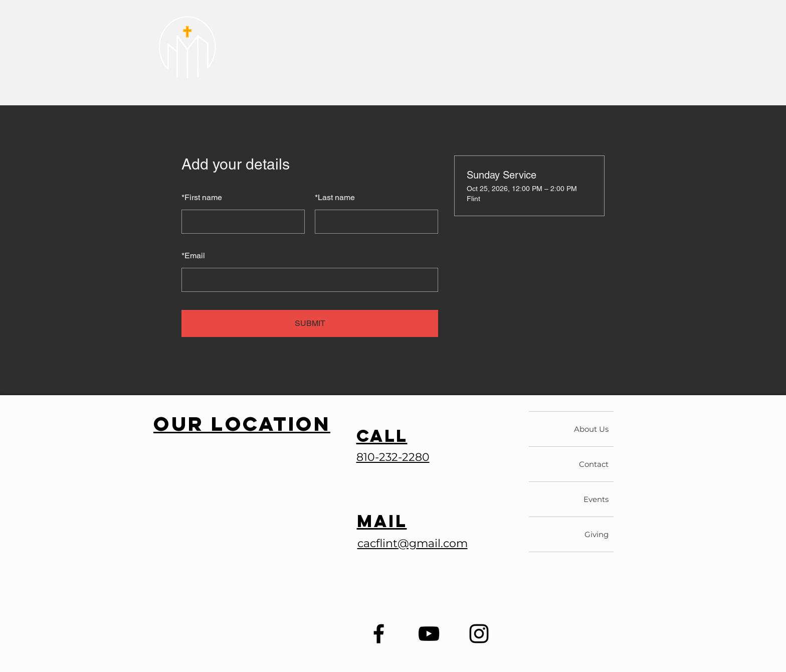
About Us (591, 429)
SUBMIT (310, 323)
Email (193, 256)
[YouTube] (429, 634)
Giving (597, 534)
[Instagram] (479, 634)
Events (596, 499)
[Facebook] (379, 634)
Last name (335, 197)
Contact (594, 464)
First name (202, 197)
